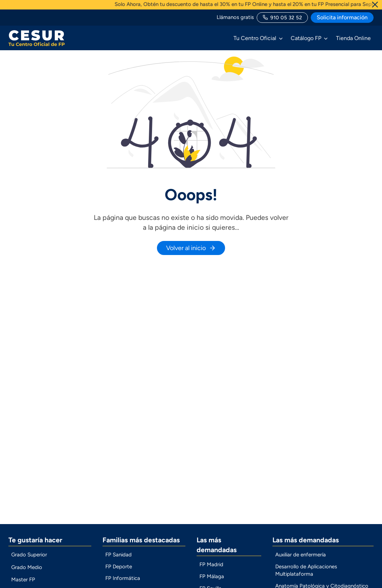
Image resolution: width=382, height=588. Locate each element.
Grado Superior (29, 560)
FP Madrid (211, 570)
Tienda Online (353, 38)
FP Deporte (119, 571)
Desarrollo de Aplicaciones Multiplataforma (306, 575)
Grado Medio (27, 572)
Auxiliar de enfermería (301, 560)
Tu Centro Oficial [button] (255, 38)
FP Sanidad (118, 560)
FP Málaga (212, 582)
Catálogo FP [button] (306, 38)
